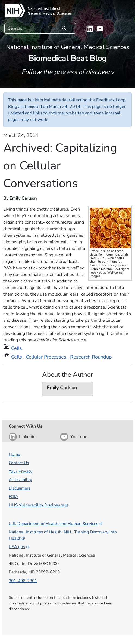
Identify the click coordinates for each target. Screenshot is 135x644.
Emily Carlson (23, 198)
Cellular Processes (46, 357)
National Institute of (44, 8)
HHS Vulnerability (39, 505)
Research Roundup (91, 357)
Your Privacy (21, 471)
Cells (17, 348)
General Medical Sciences (50, 13)
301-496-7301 (23, 581)
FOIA (13, 496)
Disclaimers (20, 488)
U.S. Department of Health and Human (56, 523)
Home (14, 454)
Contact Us (19, 463)
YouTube (79, 437)
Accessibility (20, 480)
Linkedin (27, 437)
